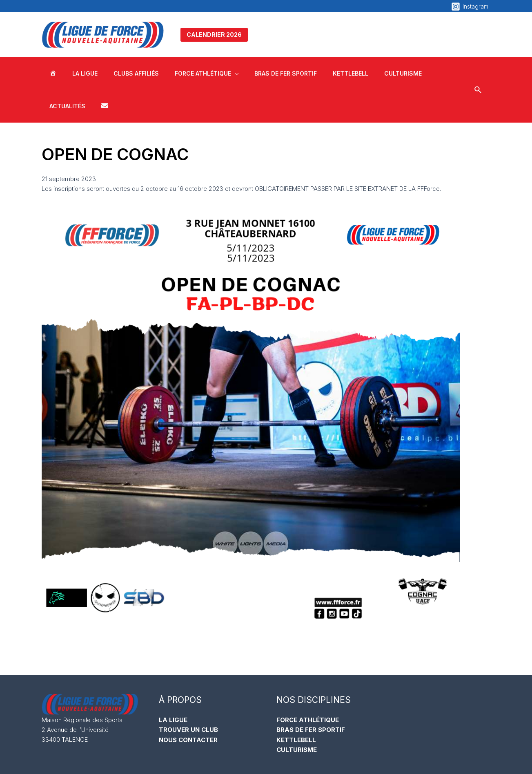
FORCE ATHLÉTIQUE (308, 687)
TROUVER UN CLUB (188, 697)
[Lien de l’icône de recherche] (476, 74)
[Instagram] (470, 7)
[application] (219, 74)
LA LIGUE (173, 687)
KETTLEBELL (296, 707)
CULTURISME (297, 717)
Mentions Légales (348, 758)
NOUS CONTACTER (188, 707)
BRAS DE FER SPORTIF (311, 697)
